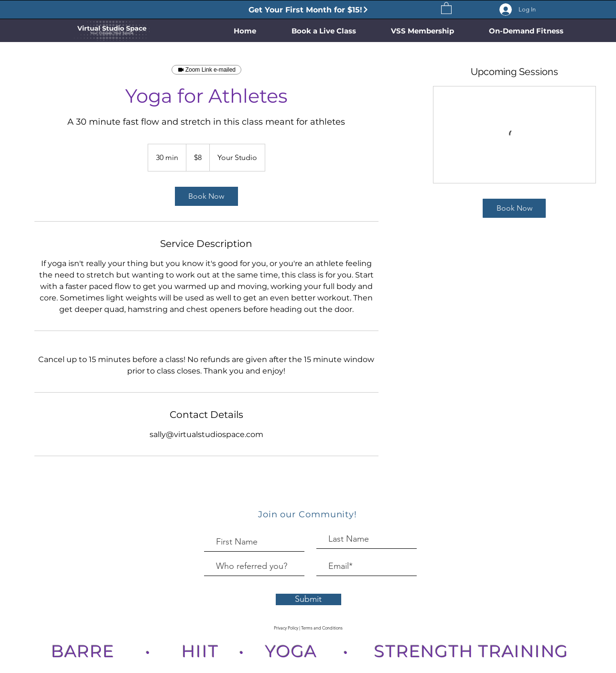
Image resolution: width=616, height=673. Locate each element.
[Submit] (308, 599)
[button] (446, 8)
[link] (206, 196)
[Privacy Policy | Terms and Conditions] (308, 628)
